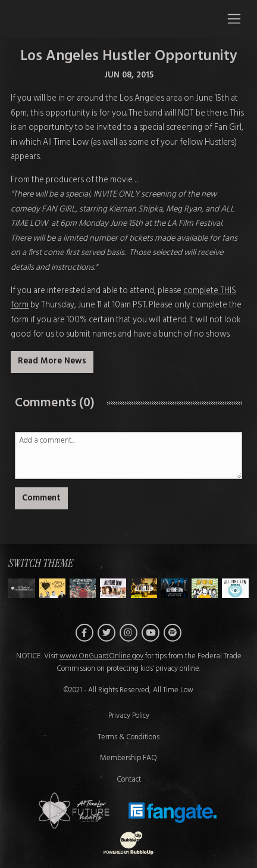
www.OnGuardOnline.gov (101, 657)
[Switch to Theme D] (144, 588)
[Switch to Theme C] (113, 588)
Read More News (52, 361)
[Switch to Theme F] (205, 588)
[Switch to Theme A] (52, 588)
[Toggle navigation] (234, 18)
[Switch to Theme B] (83, 588)
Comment (41, 498)
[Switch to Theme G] (235, 588)
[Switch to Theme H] (21, 588)
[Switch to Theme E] (174, 588)
